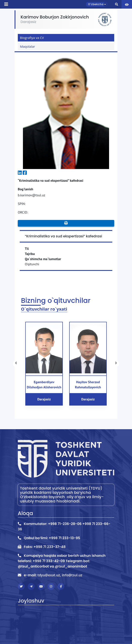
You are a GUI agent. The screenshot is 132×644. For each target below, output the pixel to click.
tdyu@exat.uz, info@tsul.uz (60, 575)
